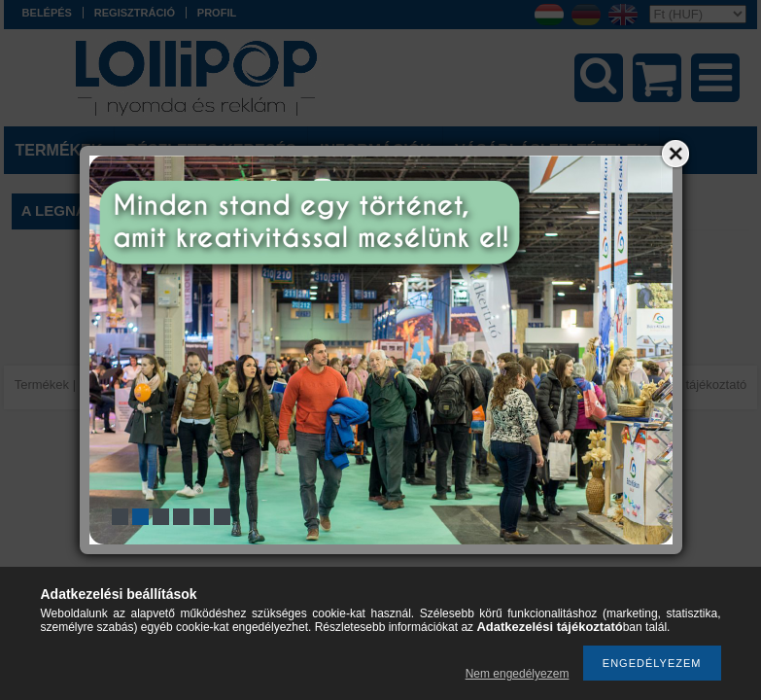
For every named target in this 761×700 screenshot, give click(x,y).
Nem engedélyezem (518, 674)
